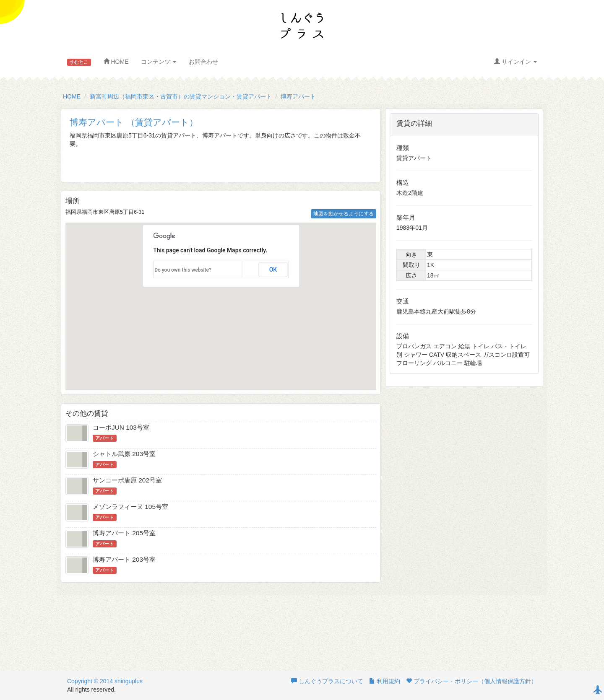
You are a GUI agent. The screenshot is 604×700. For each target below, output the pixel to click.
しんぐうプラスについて (327, 681)
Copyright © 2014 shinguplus (105, 681)
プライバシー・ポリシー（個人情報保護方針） (471, 681)
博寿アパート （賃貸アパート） (134, 122)
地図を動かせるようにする (344, 214)
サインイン (515, 62)
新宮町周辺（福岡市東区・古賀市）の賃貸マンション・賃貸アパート (181, 96)
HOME (116, 62)
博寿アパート (298, 96)
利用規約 (385, 681)
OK (273, 270)
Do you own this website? (183, 270)
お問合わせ (203, 62)
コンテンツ (159, 62)
